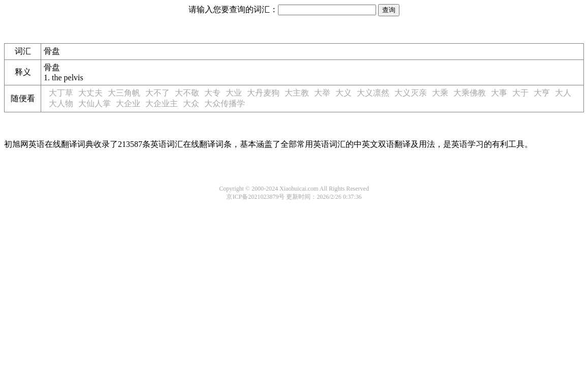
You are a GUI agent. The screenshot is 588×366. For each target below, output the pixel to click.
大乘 (440, 93)
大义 (344, 93)
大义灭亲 (411, 93)
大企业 (128, 103)
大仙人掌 (95, 103)
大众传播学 (225, 103)
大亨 (542, 93)
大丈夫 (90, 93)
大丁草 (61, 93)
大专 (212, 93)
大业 (234, 93)
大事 (499, 93)
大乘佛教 (470, 93)
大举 (322, 93)
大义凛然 (373, 93)
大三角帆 (124, 93)
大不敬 (187, 93)
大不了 (158, 93)
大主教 (297, 93)
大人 (563, 93)
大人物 (61, 103)
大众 (191, 103)
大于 (520, 93)
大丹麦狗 (263, 93)
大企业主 (162, 103)
